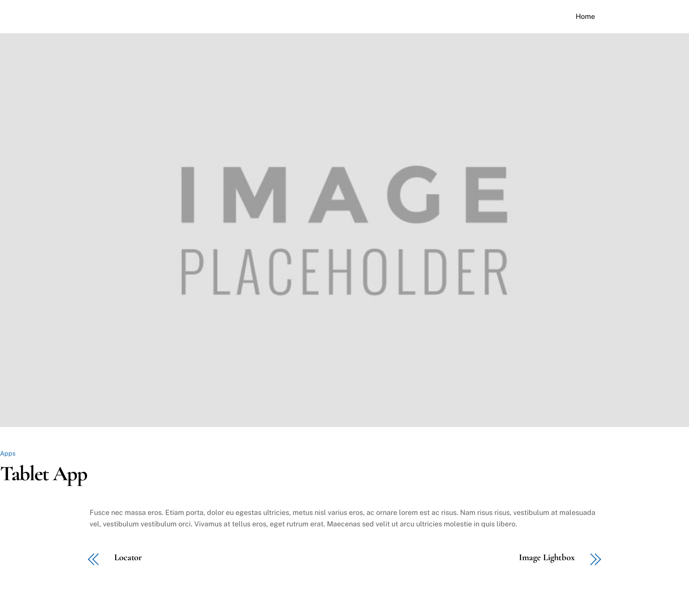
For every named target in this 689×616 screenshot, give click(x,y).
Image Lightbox (547, 558)
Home (585, 16)
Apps (8, 453)
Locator (128, 558)
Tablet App (44, 474)
